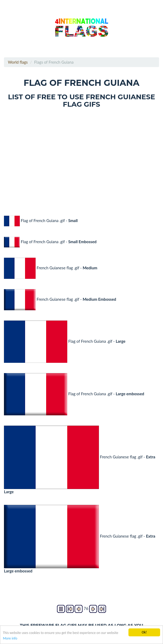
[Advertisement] (81, 158)
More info (10, 639)
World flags (18, 62)
